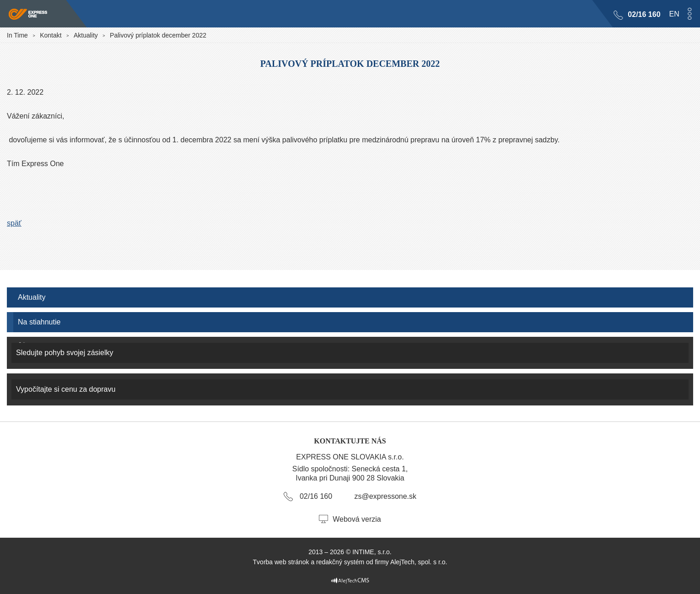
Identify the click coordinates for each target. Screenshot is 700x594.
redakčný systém (340, 562)
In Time (17, 35)
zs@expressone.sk (385, 496)
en (674, 14)
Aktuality (86, 35)
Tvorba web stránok (281, 562)
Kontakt (51, 35)
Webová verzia (357, 519)
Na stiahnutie (39, 322)
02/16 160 (644, 14)
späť (14, 223)
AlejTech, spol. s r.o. (419, 562)
